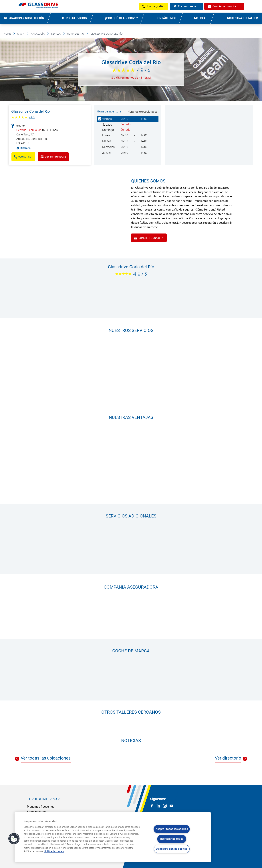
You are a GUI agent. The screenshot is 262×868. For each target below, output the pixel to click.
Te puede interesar (43, 799)
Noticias (201, 18)
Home (7, 34)
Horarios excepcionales (142, 112)
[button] (14, 839)
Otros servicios (74, 18)
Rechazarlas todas (172, 839)
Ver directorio (228, 758)
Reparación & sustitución (24, 18)
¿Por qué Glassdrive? (121, 18)
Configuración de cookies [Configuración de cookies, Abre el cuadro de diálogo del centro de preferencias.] (172, 849)
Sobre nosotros (37, 812)
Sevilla (56, 34)
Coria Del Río (76, 34)
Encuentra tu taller (242, 18)
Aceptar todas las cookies (172, 829)
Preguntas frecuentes (41, 807)
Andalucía (38, 34)
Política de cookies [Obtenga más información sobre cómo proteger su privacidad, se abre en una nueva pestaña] (54, 851)
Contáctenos (166, 18)
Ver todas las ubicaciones (46, 758)
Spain (21, 34)
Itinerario (25, 148)
